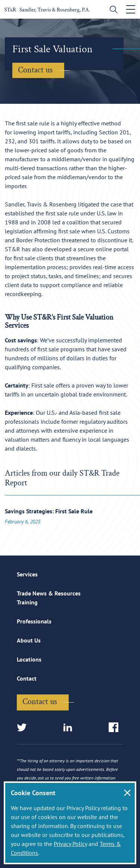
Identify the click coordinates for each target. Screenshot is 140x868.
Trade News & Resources (49, 593)
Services (27, 574)
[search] (112, 10)
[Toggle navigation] (131, 9)
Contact (27, 678)
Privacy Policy (70, 844)
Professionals (34, 621)
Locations (29, 659)
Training (27, 602)
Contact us (35, 70)
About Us (29, 640)
